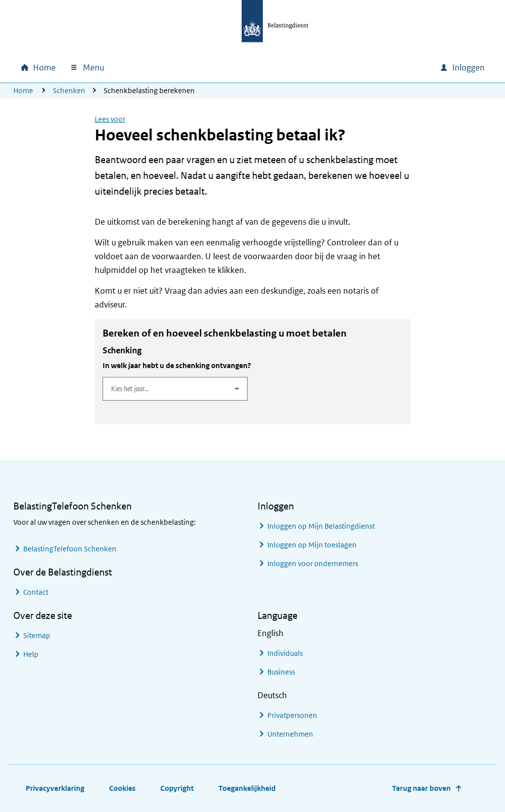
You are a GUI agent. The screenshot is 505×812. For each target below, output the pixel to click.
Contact (36, 592)
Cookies (122, 788)
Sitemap (37, 635)
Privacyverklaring (55, 788)
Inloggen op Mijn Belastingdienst (321, 526)
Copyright (177, 788)
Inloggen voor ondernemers (313, 563)
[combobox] (348, 68)
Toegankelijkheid (247, 788)
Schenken (69, 90)
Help (31, 654)
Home (23, 90)
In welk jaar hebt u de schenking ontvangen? (177, 365)
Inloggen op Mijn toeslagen (312, 545)
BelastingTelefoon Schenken (70, 549)
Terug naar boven (421, 788)
